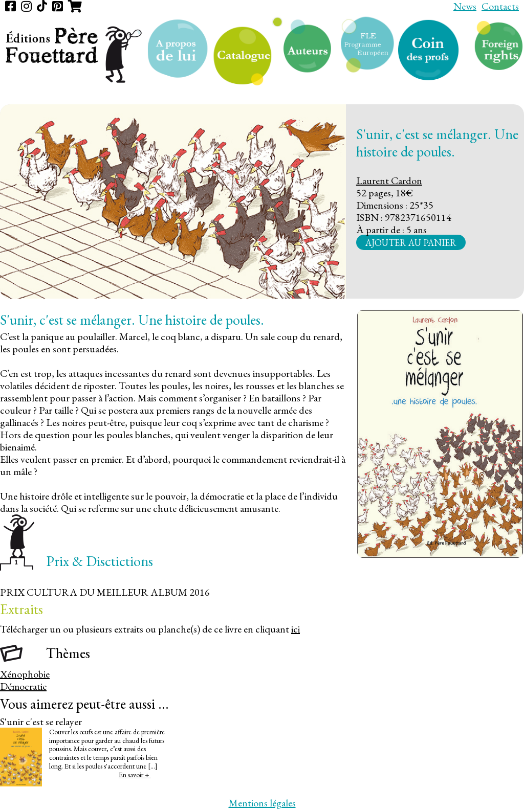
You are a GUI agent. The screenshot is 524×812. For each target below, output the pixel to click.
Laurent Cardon (389, 181)
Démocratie (23, 686)
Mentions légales (262, 803)
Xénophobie (25, 674)
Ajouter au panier (411, 242)
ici (296, 629)
